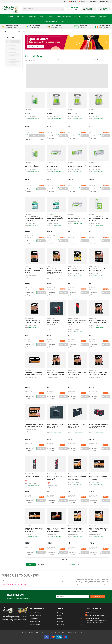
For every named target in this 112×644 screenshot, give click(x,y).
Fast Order (82, 1)
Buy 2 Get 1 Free (21, 17)
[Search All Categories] (43, 9)
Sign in (88, 9)
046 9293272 (75, 8)
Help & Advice (61, 624)
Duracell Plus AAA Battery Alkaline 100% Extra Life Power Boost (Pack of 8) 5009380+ (99, 530)
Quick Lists (92, 1)
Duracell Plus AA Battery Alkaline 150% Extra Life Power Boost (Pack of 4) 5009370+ (77, 478)
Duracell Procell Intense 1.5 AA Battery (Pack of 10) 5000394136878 (56, 322)
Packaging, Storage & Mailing (64, 17)
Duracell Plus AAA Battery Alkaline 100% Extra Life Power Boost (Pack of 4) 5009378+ (77, 530)
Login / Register (61, 613)
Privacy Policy (51, 633)
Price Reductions (32, 17)
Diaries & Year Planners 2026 (50, 21)
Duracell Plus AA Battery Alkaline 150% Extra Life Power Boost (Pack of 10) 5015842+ (35, 530)
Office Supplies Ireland (104, 1)
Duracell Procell (51, 318)
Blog (65, 1)
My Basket (60, 616)
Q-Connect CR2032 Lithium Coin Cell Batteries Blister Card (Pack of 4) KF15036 (99, 219)
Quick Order (60, 621)
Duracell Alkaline (29, 318)
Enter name (2, 579)
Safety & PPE (77, 17)
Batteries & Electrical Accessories (27, 32)
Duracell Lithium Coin (74, 266)
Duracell (27, 266)
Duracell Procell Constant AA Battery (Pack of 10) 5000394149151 (55, 426)
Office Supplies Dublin (35, 621)
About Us (29, 633)
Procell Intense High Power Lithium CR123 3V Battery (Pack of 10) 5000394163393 (99, 426)
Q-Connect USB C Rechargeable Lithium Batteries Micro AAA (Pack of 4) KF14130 (56, 219)
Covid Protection (65, 21)
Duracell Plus (93, 318)
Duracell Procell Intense (74, 318)
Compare (41, 139)
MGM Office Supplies (35, 624)
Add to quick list (29, 139)
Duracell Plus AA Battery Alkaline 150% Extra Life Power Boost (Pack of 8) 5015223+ (99, 478)
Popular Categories (37, 608)
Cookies (44, 633)
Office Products (10, 17)
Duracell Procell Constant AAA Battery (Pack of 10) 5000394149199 (77, 426)
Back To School (102, 17)
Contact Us (58, 633)
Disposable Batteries (34, 119)
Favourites (73, 1)
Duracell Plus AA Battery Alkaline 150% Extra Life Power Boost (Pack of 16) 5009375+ (56, 530)
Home (6, 32)
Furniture (42, 17)
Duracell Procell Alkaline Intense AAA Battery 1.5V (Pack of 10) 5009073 (77, 322)
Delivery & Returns (36, 633)
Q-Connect (28, 110)
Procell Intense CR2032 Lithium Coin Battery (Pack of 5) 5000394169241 (56, 478)
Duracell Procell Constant (54, 422)
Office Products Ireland (35, 616)
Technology (50, 17)
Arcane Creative (59, 641)
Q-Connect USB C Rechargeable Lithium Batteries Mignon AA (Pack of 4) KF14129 (35, 219)
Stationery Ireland (34, 619)
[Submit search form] (62, 9)
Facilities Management (90, 17)
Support (60, 608)
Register (93, 9)
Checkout (60, 619)
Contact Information (93, 608)
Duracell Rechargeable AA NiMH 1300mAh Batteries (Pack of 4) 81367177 (34, 270)
